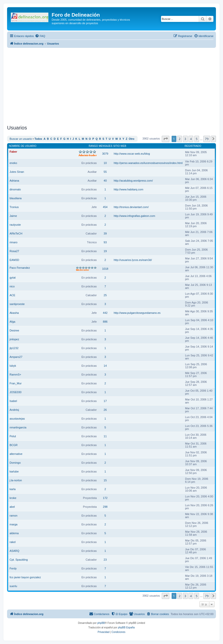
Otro (132, 139)
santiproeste (17, 304)
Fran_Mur (16, 383)
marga (13, 524)
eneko (13, 163)
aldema (14, 533)
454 (105, 207)
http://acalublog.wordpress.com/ (133, 181)
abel (12, 507)
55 (105, 172)
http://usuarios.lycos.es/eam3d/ (133, 260)
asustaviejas (17, 419)
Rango (93, 146)
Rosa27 (14, 251)
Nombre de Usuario (23, 146)
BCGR (14, 445)
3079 (105, 154)
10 (105, 163)
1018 (105, 269)
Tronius (14, 207)
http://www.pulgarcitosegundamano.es (137, 313)
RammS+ (15, 375)
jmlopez (14, 339)
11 (105, 436)
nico (12, 286)
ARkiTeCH (16, 233)
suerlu (13, 586)
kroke (13, 498)
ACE (12, 295)
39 (105, 233)
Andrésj (14, 410)
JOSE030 (15, 392)
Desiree (14, 330)
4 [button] (191, 139)
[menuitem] (40, 36)
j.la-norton (16, 480)
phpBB (101, 623)
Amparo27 (16, 357)
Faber (13, 152)
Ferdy (13, 568)
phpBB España (126, 628)
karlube (14, 471)
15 (105, 480)
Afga (12, 322)
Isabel (13, 401)
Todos (38, 139)
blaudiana (16, 198)
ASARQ (14, 551)
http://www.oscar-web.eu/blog (132, 154)
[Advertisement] (115, 86)
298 (105, 507)
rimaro (13, 242)
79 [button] (207, 139)
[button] (166, 139)
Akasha (14, 313)
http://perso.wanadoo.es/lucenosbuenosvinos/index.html (148, 163)
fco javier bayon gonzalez (25, 577)
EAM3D (14, 260)
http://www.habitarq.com (128, 189)
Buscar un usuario (21, 139)
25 (105, 295)
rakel (13, 542)
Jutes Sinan (17, 172)
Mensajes (106, 146)
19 (105, 251)
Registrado (193, 146)
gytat (13, 278)
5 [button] (197, 139)
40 (105, 181)
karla (13, 489)
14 (105, 366)
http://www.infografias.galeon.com (134, 216)
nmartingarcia (18, 427)
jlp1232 (14, 348)
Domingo (15, 463)
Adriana (14, 181)
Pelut (13, 436)
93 (105, 242)
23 (105, 560)
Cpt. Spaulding (19, 560)
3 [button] (185, 139)
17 (105, 401)
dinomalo (15, 189)
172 (105, 498)
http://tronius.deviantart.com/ (131, 207)
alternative (16, 454)
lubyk (13, 366)
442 (105, 313)
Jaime (13, 216)
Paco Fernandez (20, 268)
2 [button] (180, 139)
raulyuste (15, 225)
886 (105, 322)
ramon (13, 516)
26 (105, 410)
